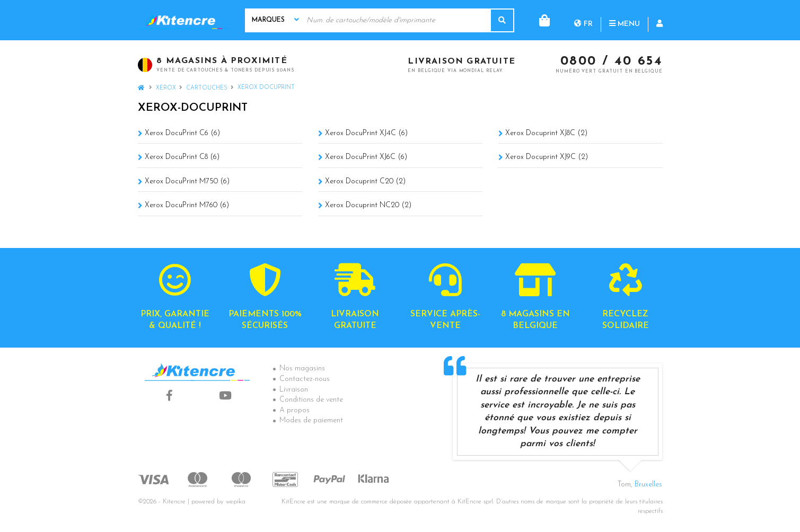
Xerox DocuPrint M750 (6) (187, 181)
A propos (294, 410)
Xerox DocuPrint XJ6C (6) (366, 157)
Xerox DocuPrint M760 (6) (187, 205)
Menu (582, 20)
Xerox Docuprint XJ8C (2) (546, 133)
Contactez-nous (305, 379)
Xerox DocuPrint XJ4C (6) (366, 133)
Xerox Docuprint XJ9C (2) (547, 157)
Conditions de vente (311, 400)
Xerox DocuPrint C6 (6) (182, 133)
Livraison (294, 390)
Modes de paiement (311, 420)
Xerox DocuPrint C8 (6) (182, 157)
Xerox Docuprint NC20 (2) (368, 205)
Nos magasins (302, 369)
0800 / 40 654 (612, 62)
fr (540, 20)
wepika (236, 502)
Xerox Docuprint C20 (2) (365, 181)
